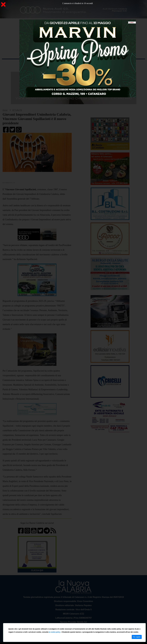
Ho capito (137, 637)
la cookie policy (55, 632)
